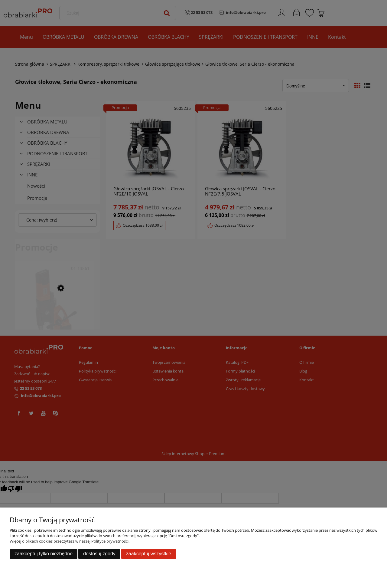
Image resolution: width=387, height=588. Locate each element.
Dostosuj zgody (99, 554)
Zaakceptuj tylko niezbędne (44, 554)
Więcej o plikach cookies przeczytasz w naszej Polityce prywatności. (70, 541)
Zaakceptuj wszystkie (149, 554)
